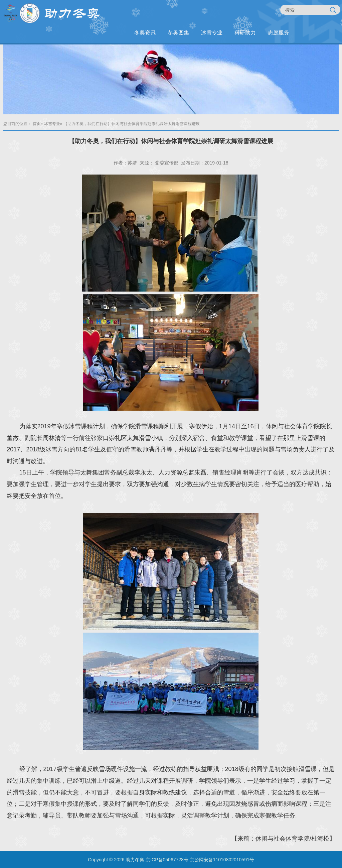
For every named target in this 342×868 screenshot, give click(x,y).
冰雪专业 (212, 33)
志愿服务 (279, 33)
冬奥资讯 (145, 33)
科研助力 (245, 33)
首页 (37, 124)
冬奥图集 (178, 33)
